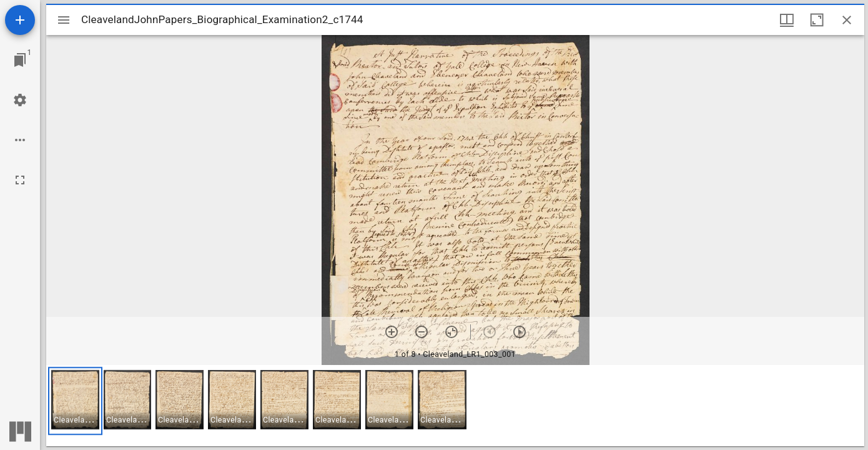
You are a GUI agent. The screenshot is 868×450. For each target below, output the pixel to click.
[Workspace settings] (20, 100)
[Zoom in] (392, 332)
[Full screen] (20, 180)
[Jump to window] (20, 60)
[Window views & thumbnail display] (787, 20)
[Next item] (520, 332)
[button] (75, 401)
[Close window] (847, 20)
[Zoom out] (422, 332)
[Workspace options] (20, 140)
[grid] (455, 406)
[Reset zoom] (451, 332)
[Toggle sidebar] (64, 20)
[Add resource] (20, 20)
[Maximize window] (817, 20)
